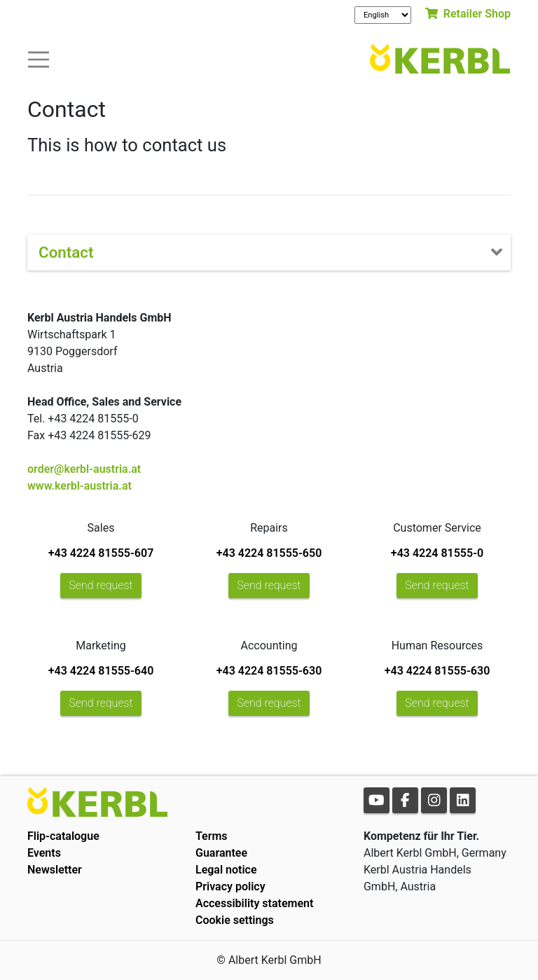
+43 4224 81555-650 (269, 553)
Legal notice (226, 870)
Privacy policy (230, 886)
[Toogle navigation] (39, 58)
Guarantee (221, 853)
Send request (101, 585)
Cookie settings (235, 920)
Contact (66, 252)
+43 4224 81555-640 (101, 671)
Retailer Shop (468, 14)
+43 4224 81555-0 (437, 553)
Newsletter (55, 870)
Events (44, 853)
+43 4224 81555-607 (101, 553)
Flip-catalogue (63, 836)
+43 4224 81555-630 (269, 671)
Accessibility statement (254, 903)
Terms (212, 836)
